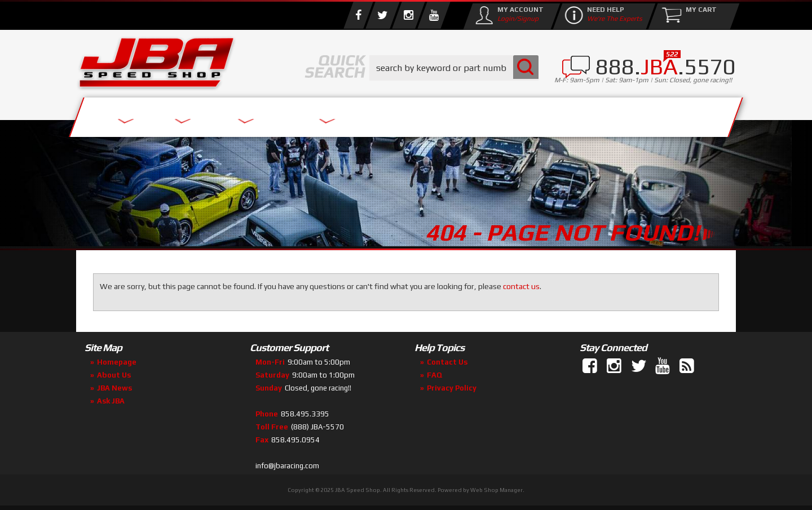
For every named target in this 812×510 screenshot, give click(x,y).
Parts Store (357, 114)
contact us (521, 286)
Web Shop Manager (497, 490)
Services (138, 114)
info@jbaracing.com (287, 466)
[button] (454, 68)
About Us (241, 114)
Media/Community (501, 114)
